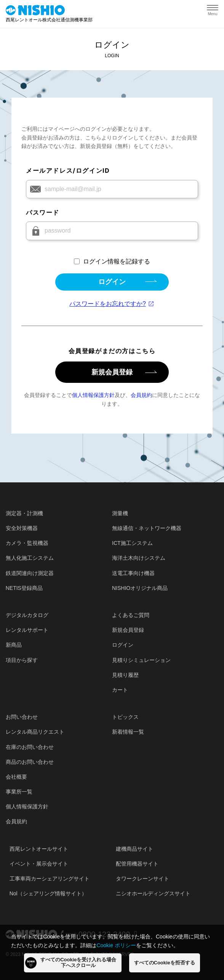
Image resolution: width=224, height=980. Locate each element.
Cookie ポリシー (116, 945)
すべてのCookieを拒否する (165, 963)
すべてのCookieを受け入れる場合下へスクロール (71, 963)
